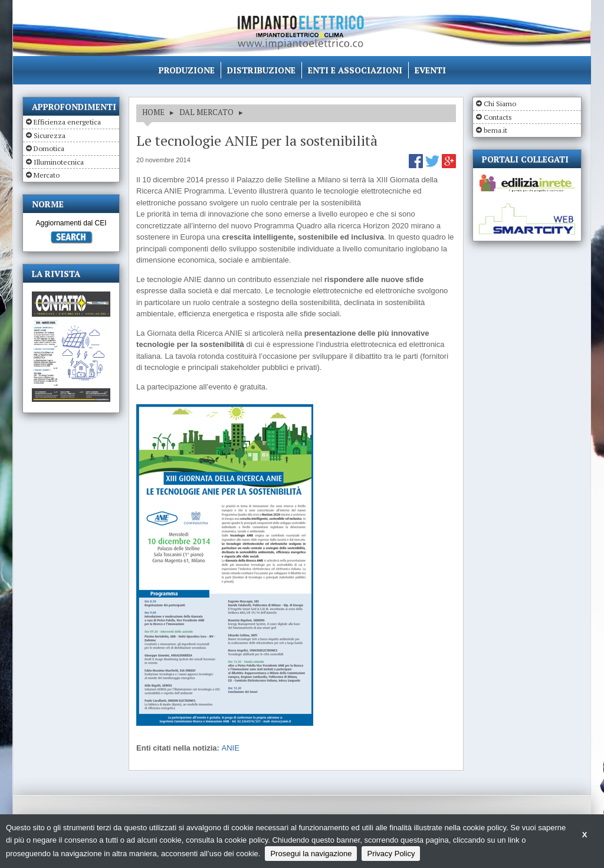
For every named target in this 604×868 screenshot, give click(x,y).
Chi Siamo (500, 104)
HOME (153, 112)
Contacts (498, 117)
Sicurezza (50, 135)
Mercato (47, 175)
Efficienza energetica (67, 122)
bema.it (495, 130)
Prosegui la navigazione (311, 854)
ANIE (231, 748)
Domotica (49, 148)
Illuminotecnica (59, 162)
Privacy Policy (391, 854)
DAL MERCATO (206, 112)
